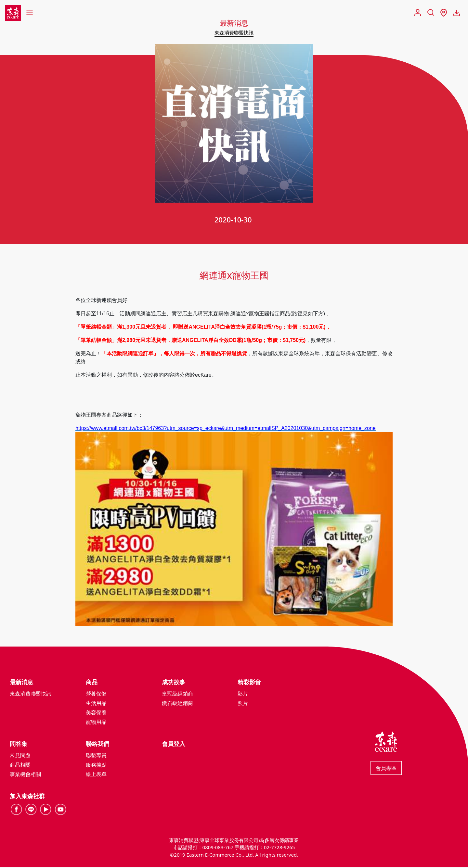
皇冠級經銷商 (177, 695)
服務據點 (96, 766)
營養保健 (96, 695)
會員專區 (386, 769)
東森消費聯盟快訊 (234, 32)
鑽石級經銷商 (177, 704)
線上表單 (96, 775)
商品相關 (20, 766)
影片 (243, 695)
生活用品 (96, 704)
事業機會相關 (25, 775)
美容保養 (96, 713)
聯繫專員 (96, 756)
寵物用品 (96, 723)
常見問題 (20, 756)
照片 (243, 704)
